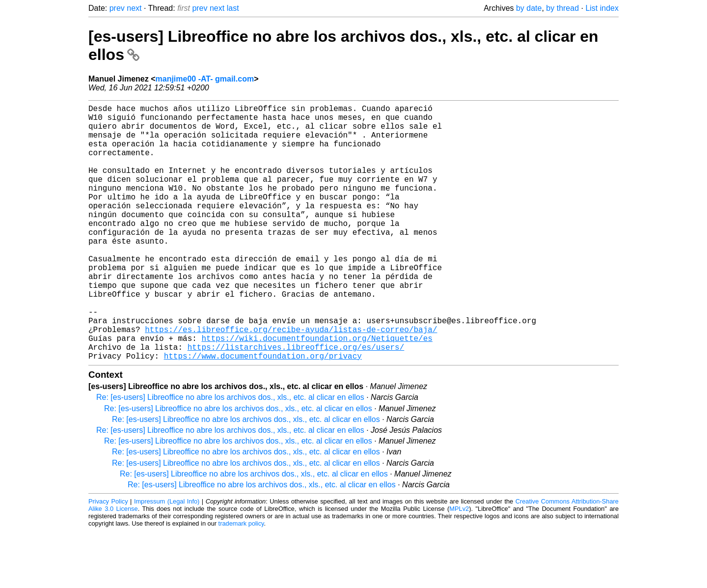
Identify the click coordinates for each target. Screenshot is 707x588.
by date (529, 8)
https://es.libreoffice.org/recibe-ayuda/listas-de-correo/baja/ (291, 380)
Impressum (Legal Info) (167, 558)
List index (602, 8)
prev (117, 8)
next (134, 8)
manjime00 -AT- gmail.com (205, 79)
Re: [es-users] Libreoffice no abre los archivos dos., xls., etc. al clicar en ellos (230, 454)
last (233, 8)
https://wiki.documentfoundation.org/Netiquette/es (317, 391)
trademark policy (241, 580)
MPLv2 (459, 566)
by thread (562, 8)
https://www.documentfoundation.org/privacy (263, 413)
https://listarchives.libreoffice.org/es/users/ (296, 402)
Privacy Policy (108, 558)
